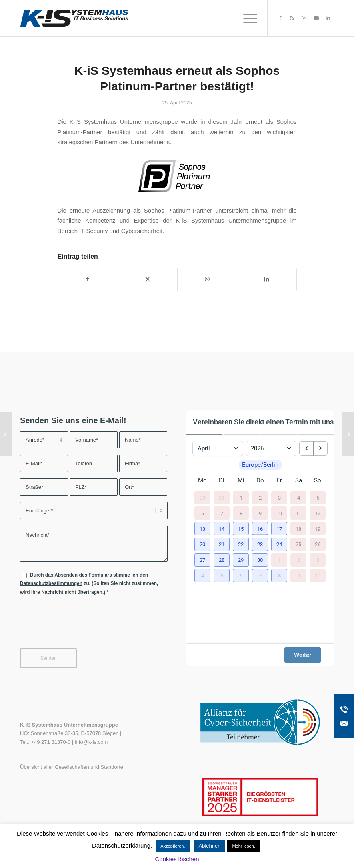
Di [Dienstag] (222, 480)
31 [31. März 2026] (222, 497)
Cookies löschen (177, 859)
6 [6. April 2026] (203, 513)
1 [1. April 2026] (241, 497)
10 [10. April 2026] (279, 513)
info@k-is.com (91, 742)
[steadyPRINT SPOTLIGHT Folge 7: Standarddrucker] (6, 434)
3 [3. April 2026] (279, 497)
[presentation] (81, 627)
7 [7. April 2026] (222, 513)
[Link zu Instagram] (304, 18)
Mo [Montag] (202, 480)
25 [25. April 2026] (298, 544)
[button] (202, 529)
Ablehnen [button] (209, 846)
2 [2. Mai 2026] (299, 560)
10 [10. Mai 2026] (318, 576)
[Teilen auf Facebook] (88, 279)
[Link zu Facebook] (280, 18)
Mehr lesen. (243, 846)
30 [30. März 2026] (202, 497)
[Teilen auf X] (148, 279)
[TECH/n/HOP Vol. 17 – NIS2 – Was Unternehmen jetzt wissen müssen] (348, 434)
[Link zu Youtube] (316, 18)
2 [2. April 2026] (260, 497)
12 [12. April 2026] (318, 513)
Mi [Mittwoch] (241, 480)
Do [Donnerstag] (260, 480)
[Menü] (246, 18)
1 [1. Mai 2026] (279, 560)
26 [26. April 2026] (318, 544)
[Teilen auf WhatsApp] (207, 279)
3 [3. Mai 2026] (318, 560)
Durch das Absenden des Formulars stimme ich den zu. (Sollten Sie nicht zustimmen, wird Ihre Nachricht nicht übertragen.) (89, 584)
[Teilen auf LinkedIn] (267, 279)
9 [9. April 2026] (260, 513)
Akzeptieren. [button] (173, 846)
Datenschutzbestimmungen (51, 583)
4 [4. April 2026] (299, 497)
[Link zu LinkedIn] (328, 18)
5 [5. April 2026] (318, 497)
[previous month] (306, 448)
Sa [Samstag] (299, 480)
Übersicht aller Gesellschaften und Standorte (72, 767)
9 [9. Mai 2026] (299, 576)
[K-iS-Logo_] (74, 18)
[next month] (320, 448)
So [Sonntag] (318, 480)
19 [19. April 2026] (318, 529)
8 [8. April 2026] (241, 513)
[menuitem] (246, 18)
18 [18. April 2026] (298, 529)
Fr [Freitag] (279, 480)
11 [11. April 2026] (298, 513)
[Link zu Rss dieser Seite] (292, 18)
